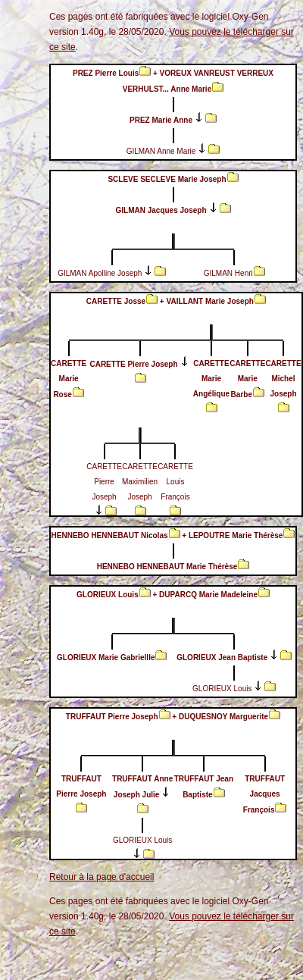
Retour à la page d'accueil (102, 877)
